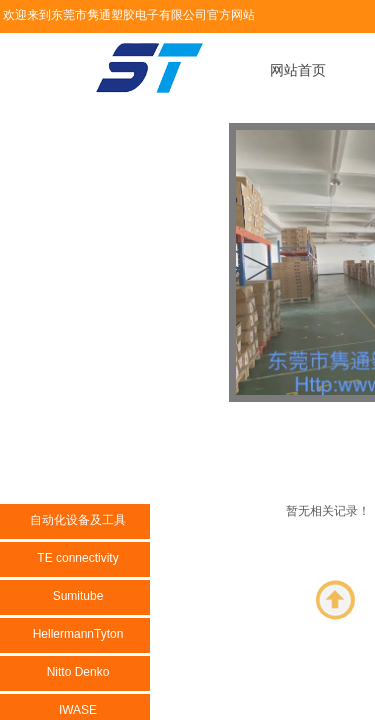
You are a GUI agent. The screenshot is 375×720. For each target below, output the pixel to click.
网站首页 (298, 70)
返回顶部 (336, 600)
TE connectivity (77, 558)
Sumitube (78, 596)
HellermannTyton (78, 634)
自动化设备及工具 (78, 520)
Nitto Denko (78, 672)
